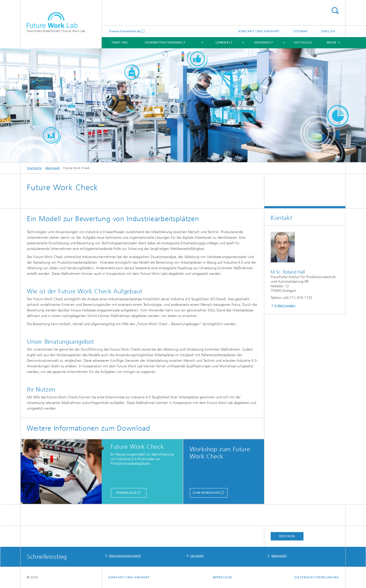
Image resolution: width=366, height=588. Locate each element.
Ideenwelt (264, 42)
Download (126, 493)
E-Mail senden (285, 306)
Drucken (287, 536)
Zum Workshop (206, 493)
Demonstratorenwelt (165, 42)
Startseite (34, 168)
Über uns (120, 42)
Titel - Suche (335, 11)
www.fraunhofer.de (126, 31)
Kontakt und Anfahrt (259, 31)
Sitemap (300, 31)
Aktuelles (303, 42)
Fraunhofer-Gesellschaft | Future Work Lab (56, 31)
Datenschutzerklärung (317, 577)
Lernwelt (224, 42)
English (328, 31)
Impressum (222, 577)
